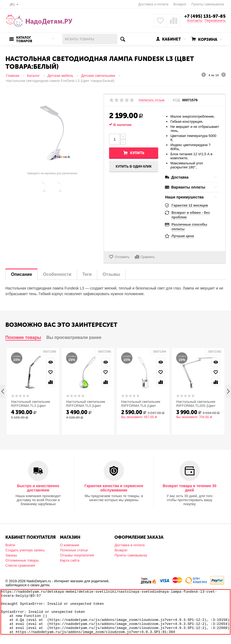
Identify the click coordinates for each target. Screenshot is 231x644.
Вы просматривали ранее (74, 337)
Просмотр (50, 362)
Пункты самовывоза (208, 4)
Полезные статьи (74, 550)
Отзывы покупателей (77, 555)
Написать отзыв (151, 100)
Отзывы (111, 274)
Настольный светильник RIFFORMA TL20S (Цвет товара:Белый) (196, 406)
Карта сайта (70, 560)
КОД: (177, 100)
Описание (21, 274)
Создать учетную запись (25, 550)
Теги (87, 274)
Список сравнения (20, 565)
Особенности (57, 274)
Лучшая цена (183, 236)
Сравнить (148, 257)
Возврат (180, 4)
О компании (70, 545)
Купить (137, 153)
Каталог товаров (24, 39)
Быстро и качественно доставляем (38, 488)
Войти (10, 545)
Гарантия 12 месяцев (190, 205)
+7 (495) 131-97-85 (205, 16)
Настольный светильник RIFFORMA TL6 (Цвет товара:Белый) (141, 406)
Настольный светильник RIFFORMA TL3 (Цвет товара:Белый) (30, 406)
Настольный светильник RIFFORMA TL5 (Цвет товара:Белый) (86, 406)
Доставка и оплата (153, 4)
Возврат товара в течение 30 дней (190, 488)
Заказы (11, 555)
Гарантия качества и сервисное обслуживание (114, 488)
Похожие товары (23, 337)
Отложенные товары (22, 560)
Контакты (195, 21)
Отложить (122, 257)
